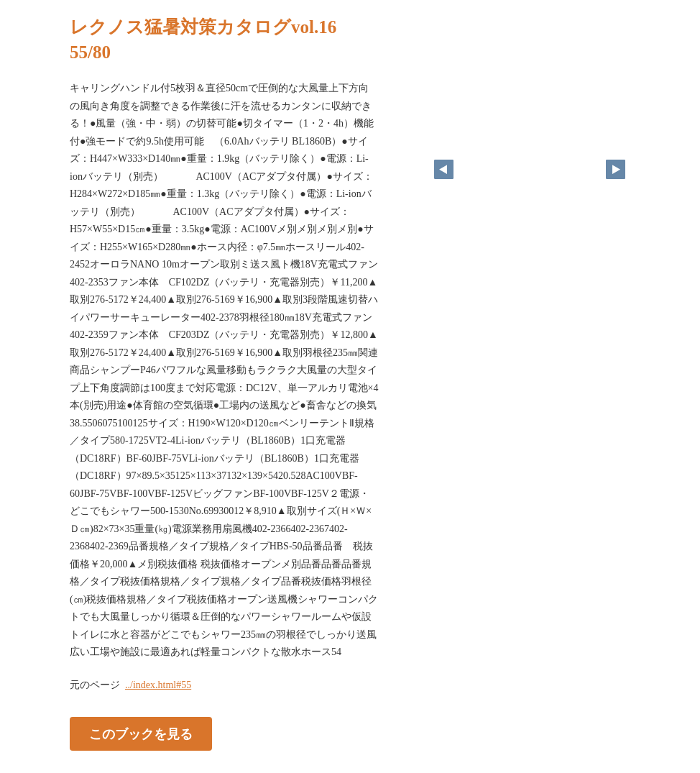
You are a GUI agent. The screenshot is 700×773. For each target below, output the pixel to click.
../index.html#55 (158, 685)
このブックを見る (141, 733)
